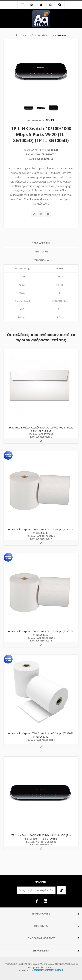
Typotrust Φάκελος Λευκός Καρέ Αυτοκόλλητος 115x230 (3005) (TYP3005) (41, 429)
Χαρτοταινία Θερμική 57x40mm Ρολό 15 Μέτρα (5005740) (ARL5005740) (41, 531)
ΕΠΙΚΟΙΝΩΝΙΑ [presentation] (41, 260)
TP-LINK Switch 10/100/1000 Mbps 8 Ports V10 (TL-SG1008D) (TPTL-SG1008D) (41, 837)
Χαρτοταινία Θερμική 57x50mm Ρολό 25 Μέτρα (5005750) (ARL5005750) (41, 633)
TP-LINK (50, 120)
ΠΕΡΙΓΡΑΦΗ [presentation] (41, 252)
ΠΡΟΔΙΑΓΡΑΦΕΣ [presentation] (41, 243)
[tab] (41, 243)
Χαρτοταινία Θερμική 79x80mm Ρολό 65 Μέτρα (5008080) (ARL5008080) (41, 735)
